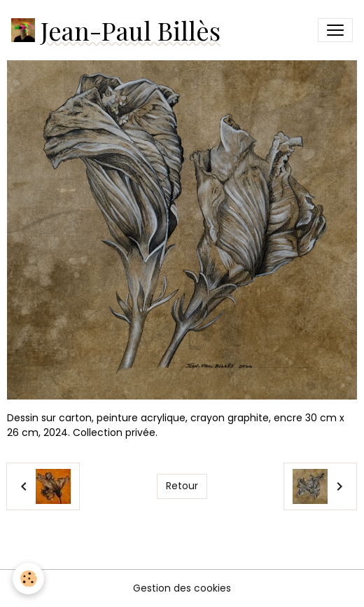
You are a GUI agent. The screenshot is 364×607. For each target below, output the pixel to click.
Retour (182, 486)
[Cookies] (28, 579)
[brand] (116, 30)
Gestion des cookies (182, 588)
